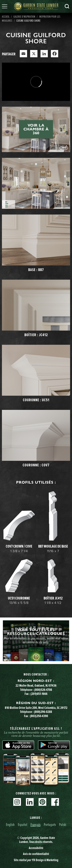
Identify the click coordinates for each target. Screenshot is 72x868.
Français (36, 824)
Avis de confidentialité (36, 854)
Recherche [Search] (67, 6)
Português (50, 824)
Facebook (55, 802)
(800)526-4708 (43, 690)
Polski (63, 824)
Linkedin (30, 802)
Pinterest (42, 802)
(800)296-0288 (43, 712)
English (10, 824)
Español (23, 824)
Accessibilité (36, 848)
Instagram (17, 802)
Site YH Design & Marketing (36, 860)
